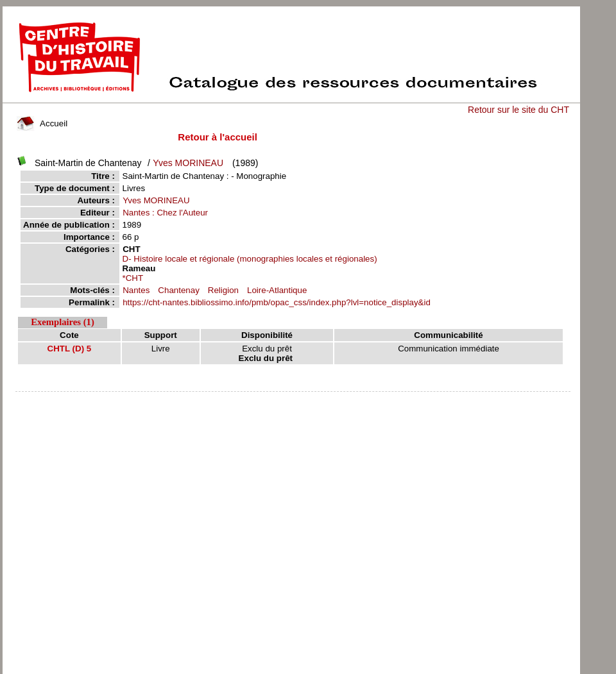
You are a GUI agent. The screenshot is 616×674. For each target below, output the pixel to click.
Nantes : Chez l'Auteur (165, 213)
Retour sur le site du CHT (518, 110)
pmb (293, 400)
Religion (223, 290)
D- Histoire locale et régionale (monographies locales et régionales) (250, 259)
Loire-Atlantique (277, 290)
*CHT (133, 278)
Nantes (136, 290)
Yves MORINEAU (188, 163)
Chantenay (178, 290)
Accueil (42, 123)
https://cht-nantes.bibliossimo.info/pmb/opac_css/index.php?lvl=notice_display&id (277, 302)
